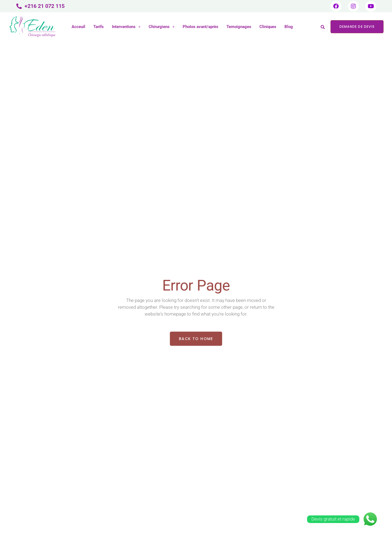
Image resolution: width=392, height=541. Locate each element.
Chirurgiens (162, 27)
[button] (126, 27)
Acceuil (78, 27)
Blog (289, 27)
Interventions (126, 27)
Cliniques (268, 27)
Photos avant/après (200, 27)
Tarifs (99, 27)
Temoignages (239, 27)
